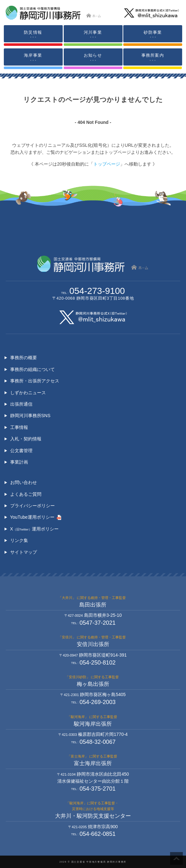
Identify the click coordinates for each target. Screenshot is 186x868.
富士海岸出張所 (93, 763)
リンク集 (19, 540)
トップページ (107, 164)
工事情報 (19, 427)
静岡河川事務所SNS (30, 416)
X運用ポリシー (34, 529)
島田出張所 (93, 605)
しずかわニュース (28, 393)
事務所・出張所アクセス (35, 381)
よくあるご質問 (26, 494)
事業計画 (19, 462)
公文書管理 (21, 451)
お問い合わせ (24, 482)
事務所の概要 (24, 358)
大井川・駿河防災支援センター (93, 816)
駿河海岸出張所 (93, 724)
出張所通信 (21, 404)
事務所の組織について (32, 369)
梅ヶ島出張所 (93, 684)
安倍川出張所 (93, 644)
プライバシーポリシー (32, 506)
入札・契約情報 (26, 439)
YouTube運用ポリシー (32, 517)
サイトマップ (24, 552)
